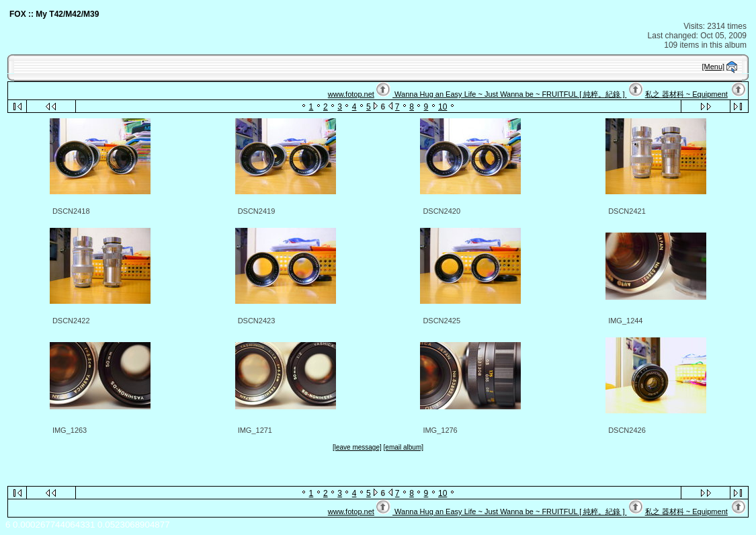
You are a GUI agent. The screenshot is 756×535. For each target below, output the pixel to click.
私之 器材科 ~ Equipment (686, 94)
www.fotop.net (351, 94)
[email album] (404, 447)
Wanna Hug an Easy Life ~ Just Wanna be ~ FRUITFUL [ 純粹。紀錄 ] (509, 94)
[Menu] (714, 67)
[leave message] (357, 447)
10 (443, 107)
